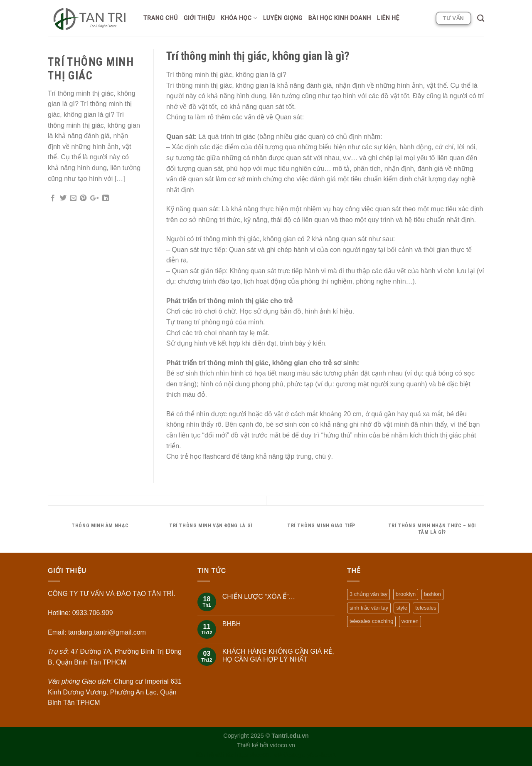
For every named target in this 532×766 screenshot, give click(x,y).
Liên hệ (388, 18)
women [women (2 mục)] (410, 621)
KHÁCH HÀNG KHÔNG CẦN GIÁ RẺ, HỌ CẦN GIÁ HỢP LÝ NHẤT (278, 655)
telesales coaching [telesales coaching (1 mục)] (371, 621)
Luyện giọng (283, 18)
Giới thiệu (199, 18)
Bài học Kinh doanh (340, 18)
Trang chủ (161, 18)
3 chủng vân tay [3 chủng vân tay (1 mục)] (368, 594)
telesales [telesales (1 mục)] (426, 608)
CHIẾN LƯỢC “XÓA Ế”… (259, 597)
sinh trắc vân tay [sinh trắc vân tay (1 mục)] (369, 608)
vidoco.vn (282, 745)
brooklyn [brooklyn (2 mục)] (406, 594)
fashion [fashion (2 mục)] (432, 594)
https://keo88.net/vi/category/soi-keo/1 (286, 755)
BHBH (232, 624)
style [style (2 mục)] (401, 608)
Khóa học (239, 18)
